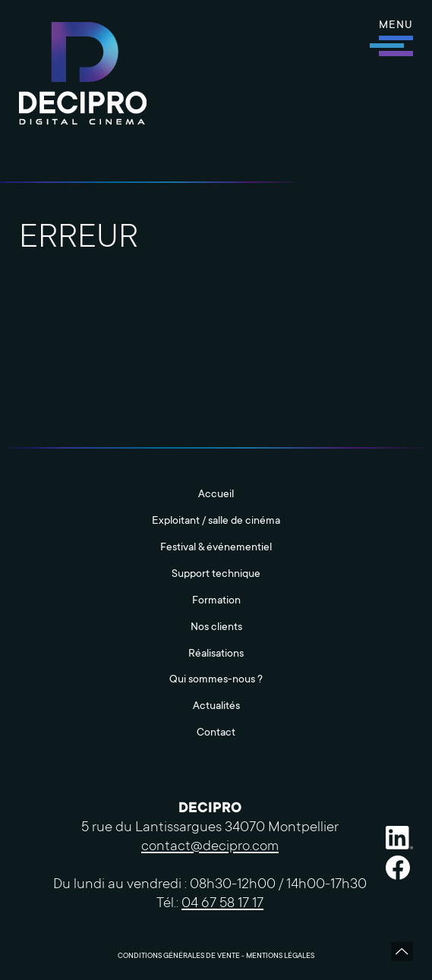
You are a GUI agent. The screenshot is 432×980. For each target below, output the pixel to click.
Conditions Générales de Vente (179, 956)
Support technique (216, 575)
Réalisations (216, 654)
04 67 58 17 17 (222, 904)
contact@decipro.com (210, 847)
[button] (396, 38)
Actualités (216, 707)
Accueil (216, 495)
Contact (216, 733)
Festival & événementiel (216, 548)
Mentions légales (280, 956)
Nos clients (216, 628)
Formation (216, 601)
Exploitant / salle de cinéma (216, 522)
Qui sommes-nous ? (216, 680)
